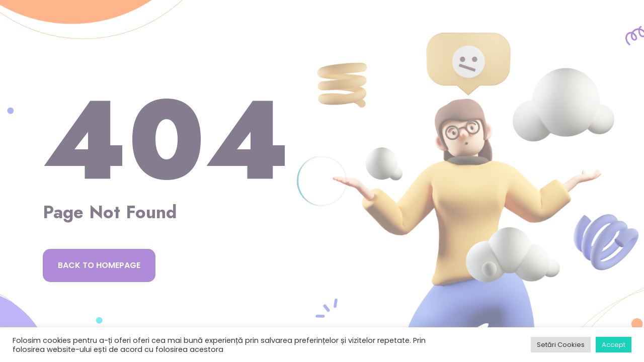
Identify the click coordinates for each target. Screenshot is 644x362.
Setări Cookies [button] (561, 345)
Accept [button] (614, 345)
